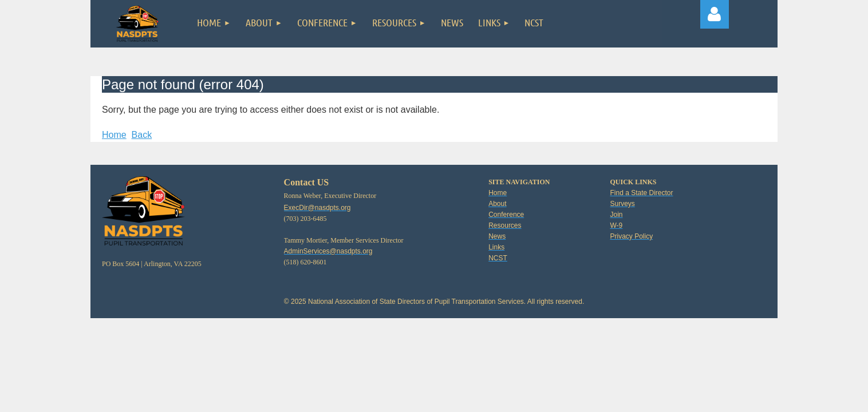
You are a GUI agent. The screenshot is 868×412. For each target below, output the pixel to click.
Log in (715, 14)
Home (114, 135)
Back (142, 135)
